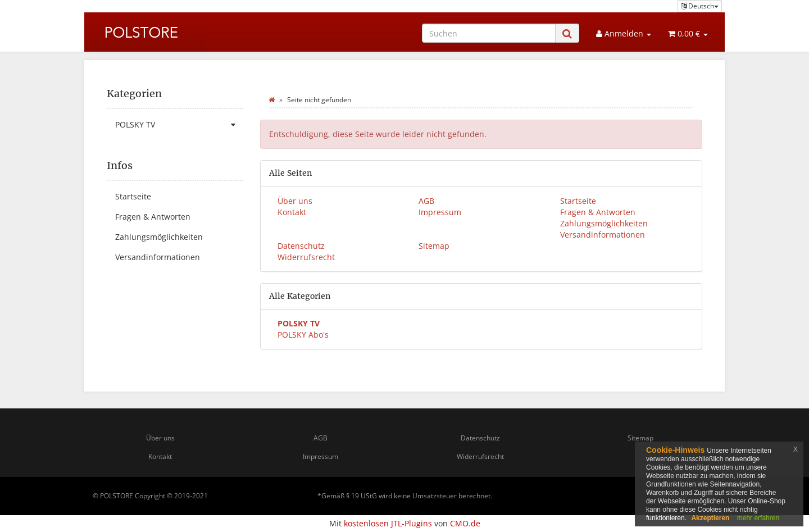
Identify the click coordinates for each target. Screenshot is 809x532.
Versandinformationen (603, 235)
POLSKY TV (179, 125)
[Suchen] (489, 33)
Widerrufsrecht (306, 257)
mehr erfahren (758, 518)
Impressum (440, 212)
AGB (426, 201)
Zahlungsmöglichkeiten (604, 223)
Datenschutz (301, 246)
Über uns (295, 201)
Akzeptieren (710, 518)
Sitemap (434, 246)
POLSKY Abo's (303, 335)
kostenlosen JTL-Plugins (388, 523)
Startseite (578, 201)
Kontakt (292, 212)
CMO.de (465, 523)
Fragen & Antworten (598, 212)
